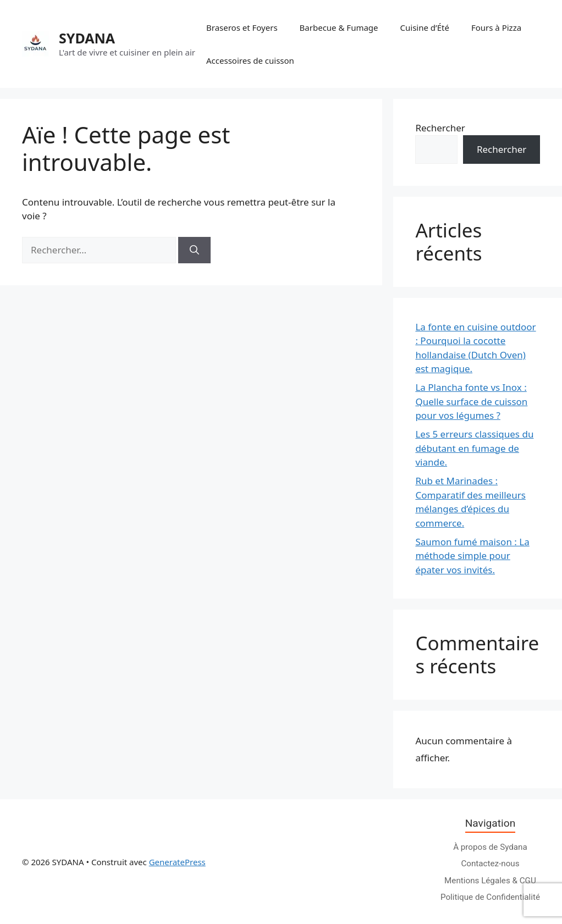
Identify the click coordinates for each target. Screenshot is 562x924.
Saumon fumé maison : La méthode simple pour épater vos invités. (472, 556)
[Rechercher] (194, 250)
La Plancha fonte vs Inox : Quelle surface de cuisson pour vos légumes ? (471, 401)
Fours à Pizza (496, 27)
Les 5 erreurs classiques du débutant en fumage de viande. (474, 448)
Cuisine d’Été (425, 27)
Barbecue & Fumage (339, 27)
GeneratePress (177, 862)
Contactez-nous (490, 864)
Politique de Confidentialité (490, 897)
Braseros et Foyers (242, 27)
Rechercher (440, 128)
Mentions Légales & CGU (490, 881)
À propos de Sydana (490, 847)
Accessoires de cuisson (250, 60)
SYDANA (87, 38)
